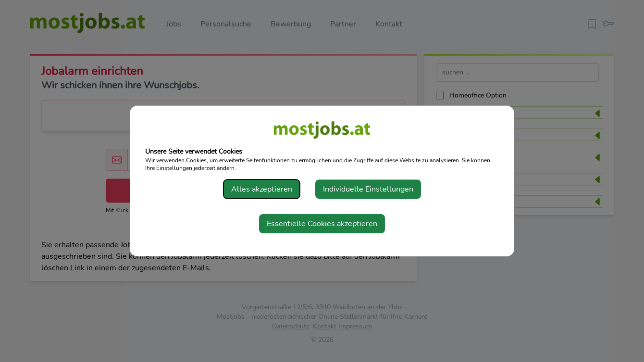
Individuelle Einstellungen (368, 189)
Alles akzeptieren (262, 189)
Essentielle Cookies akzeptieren (322, 224)
